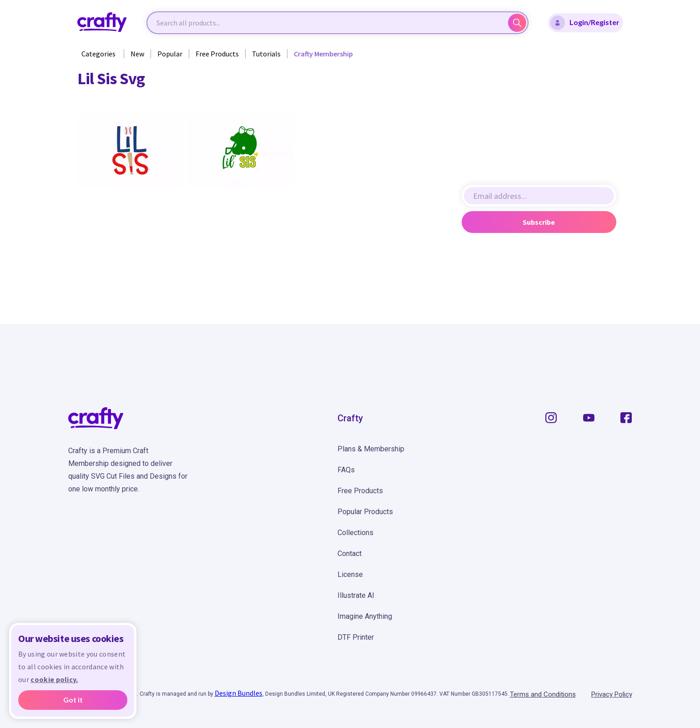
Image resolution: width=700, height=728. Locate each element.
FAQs (346, 470)
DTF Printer (356, 637)
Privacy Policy (612, 694)
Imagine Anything (365, 616)
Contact (350, 554)
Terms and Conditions (543, 694)
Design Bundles (239, 693)
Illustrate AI (356, 595)
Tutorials (266, 54)
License (350, 574)
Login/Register (585, 23)
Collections (355, 533)
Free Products (217, 54)
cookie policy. (54, 679)
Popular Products (365, 512)
